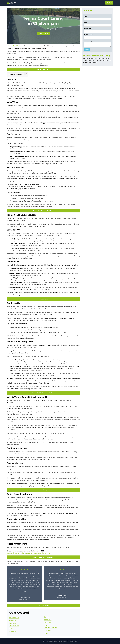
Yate (45, 625)
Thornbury (47, 622)
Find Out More (43, 299)
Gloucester (29, 553)
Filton (46, 633)
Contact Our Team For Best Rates (43, 211)
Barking (47, 553)
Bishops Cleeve (12, 553)
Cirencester (12, 631)
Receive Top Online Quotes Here (43, 490)
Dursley (47, 617)
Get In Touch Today (43, 69)
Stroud (11, 628)
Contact (109, 3)
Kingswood (48, 620)
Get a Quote (43, 34)
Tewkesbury (21, 553)
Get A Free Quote (43, 605)
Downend (47, 630)
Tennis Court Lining (15, 46)
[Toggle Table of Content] (24, 75)
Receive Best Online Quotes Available (43, 393)
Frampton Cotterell (50, 628)
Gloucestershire (39, 553)
